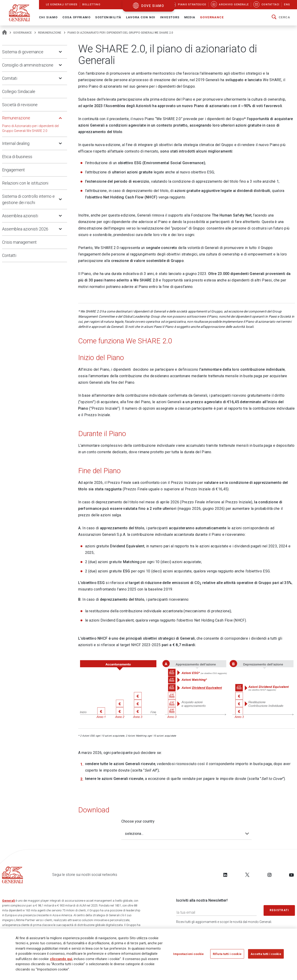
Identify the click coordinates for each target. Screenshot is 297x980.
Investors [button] (170, 17)
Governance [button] (212, 17)
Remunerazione (50, 33)
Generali (9, 901)
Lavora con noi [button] (141, 17)
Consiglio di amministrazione (28, 65)
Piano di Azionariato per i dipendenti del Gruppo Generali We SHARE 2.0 (30, 128)
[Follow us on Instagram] (269, 875)
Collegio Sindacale (19, 91)
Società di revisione (20, 105)
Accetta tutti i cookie (266, 954)
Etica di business (17, 157)
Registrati (279, 910)
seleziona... (134, 834)
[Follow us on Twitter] (247, 875)
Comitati (10, 78)
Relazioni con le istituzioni (25, 183)
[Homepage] (5, 33)
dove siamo (153, 6)
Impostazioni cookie (188, 954)
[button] (281, 17)
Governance (23, 33)
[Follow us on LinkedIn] (225, 875)
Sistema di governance (23, 52)
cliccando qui (61, 959)
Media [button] (190, 17)
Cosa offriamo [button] (77, 17)
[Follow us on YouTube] (291, 875)
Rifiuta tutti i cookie (227, 954)
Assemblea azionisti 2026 (25, 229)
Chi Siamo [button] (48, 17)
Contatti (9, 255)
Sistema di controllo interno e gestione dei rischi (28, 199)
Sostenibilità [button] (108, 17)
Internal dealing (16, 143)
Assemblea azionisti (20, 216)
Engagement (13, 170)
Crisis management (19, 242)
